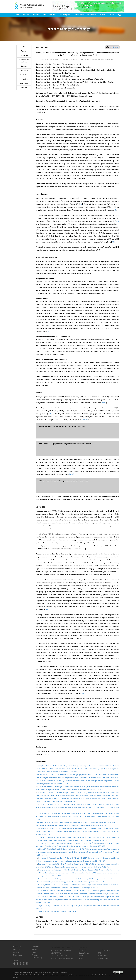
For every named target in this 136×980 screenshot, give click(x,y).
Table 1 (104, 403)
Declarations (24, 79)
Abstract (24, 51)
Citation (24, 88)
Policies (102, 15)
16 (93, 569)
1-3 (81, 204)
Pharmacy (36, 955)
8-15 (84, 549)
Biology (35, 952)
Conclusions (24, 75)
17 (84, 589)
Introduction (24, 55)
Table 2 (51, 414)
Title (24, 47)
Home (17, 15)
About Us (26, 15)
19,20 (42, 621)
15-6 (117, 221)
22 (83, 693)
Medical (35, 950)
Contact (112, 15)
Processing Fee (65, 15)
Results (24, 66)
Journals (36, 15)
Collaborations (79, 15)
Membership (92, 15)
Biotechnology (37, 958)
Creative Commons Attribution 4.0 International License (50, 972)
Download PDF (114, 47)
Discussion (24, 71)
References (24, 83)
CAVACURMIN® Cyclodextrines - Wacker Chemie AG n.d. (58, 912)
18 (47, 610)
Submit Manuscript (49, 15)
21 (85, 650)
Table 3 (71, 474)
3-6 (113, 242)
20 (99, 713)
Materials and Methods (24, 61)
